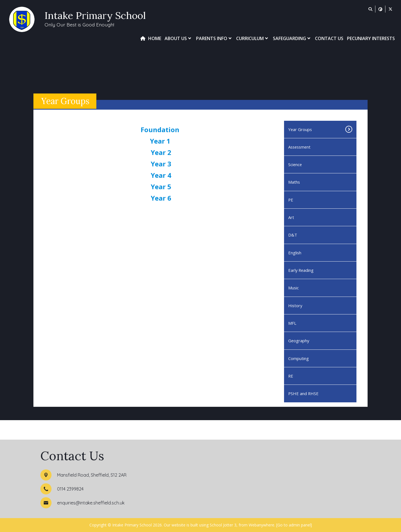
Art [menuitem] (291, 217)
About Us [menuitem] (179, 38)
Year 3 (161, 164)
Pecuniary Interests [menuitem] (371, 38)
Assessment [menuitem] (299, 147)
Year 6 (161, 198)
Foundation (161, 130)
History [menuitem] (295, 306)
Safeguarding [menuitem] (292, 38)
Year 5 (161, 187)
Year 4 (161, 175)
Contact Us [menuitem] (329, 38)
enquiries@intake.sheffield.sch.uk (91, 503)
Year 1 (161, 141)
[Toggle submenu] (346, 129)
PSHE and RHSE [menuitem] (303, 393)
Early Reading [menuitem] (301, 270)
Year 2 (161, 152)
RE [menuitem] (291, 376)
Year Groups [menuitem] (300, 129)
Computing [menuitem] (299, 358)
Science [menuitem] (295, 164)
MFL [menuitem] (292, 323)
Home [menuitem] (155, 38)
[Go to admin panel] (294, 525)
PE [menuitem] (291, 200)
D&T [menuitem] (293, 235)
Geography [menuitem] (299, 341)
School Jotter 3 (223, 525)
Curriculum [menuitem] (253, 38)
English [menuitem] (295, 253)
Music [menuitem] (294, 288)
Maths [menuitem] (294, 182)
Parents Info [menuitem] (214, 38)
